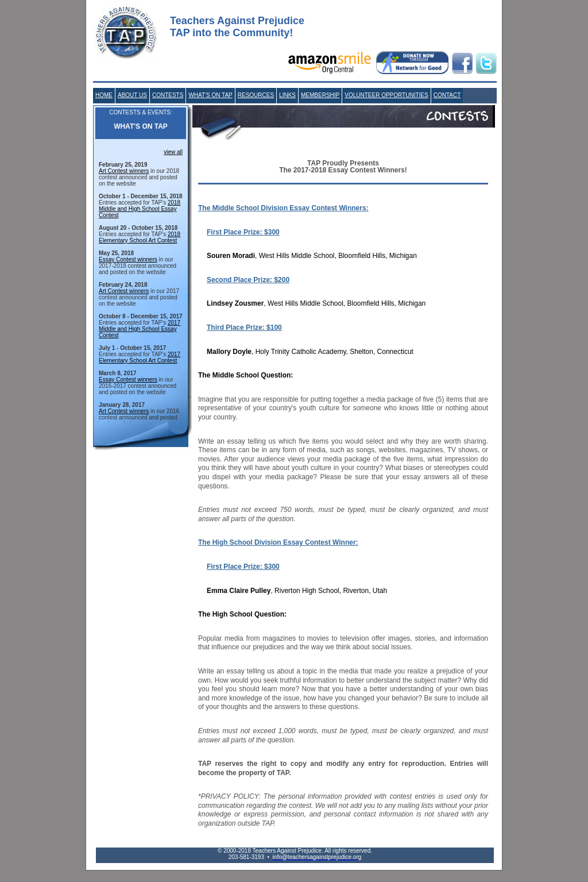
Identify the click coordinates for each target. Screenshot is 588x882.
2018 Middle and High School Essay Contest (140, 209)
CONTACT (447, 95)
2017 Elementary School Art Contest (140, 357)
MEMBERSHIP (320, 95)
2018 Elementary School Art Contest (140, 237)
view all (173, 152)
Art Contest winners (124, 171)
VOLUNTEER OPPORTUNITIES (386, 95)
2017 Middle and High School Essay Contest (140, 329)
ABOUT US (132, 95)
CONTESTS (168, 95)
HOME (104, 95)
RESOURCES (256, 95)
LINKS (287, 95)
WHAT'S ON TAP (210, 95)
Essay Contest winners (128, 259)
